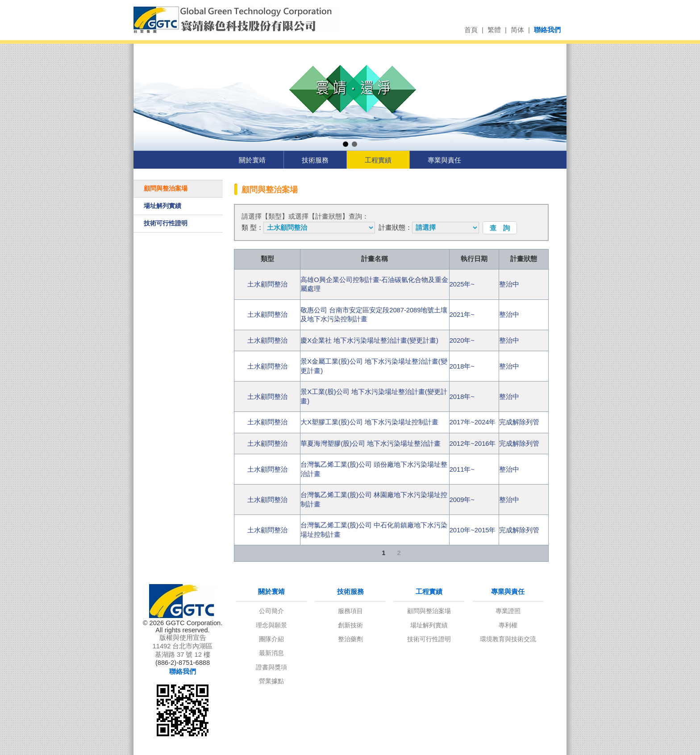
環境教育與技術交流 (508, 639)
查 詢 (500, 228)
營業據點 (271, 681)
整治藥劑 (350, 639)
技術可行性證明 (166, 223)
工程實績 (378, 160)
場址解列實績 (162, 206)
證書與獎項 (271, 667)
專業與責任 (444, 160)
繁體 (494, 30)
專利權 (508, 625)
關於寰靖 (252, 160)
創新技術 (350, 625)
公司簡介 (271, 611)
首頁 (471, 30)
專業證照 (508, 611)
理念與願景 (271, 625)
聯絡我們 (547, 30)
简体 (517, 30)
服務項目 (350, 611)
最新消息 (271, 653)
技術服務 (315, 160)
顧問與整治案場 (166, 188)
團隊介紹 (271, 639)
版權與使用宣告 (183, 638)
